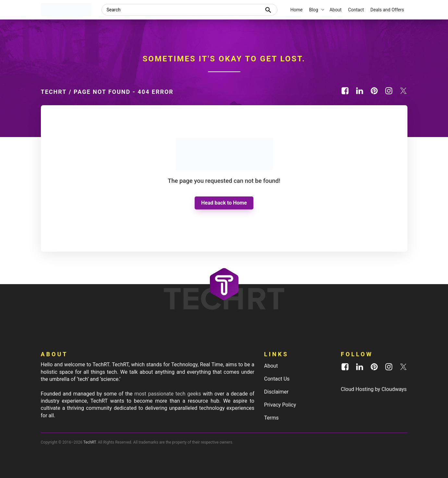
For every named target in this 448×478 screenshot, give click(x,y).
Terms (271, 418)
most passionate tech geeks (168, 394)
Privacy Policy (280, 405)
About (271, 366)
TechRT (54, 92)
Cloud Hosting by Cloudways (374, 389)
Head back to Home (224, 203)
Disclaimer (276, 392)
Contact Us (277, 379)
